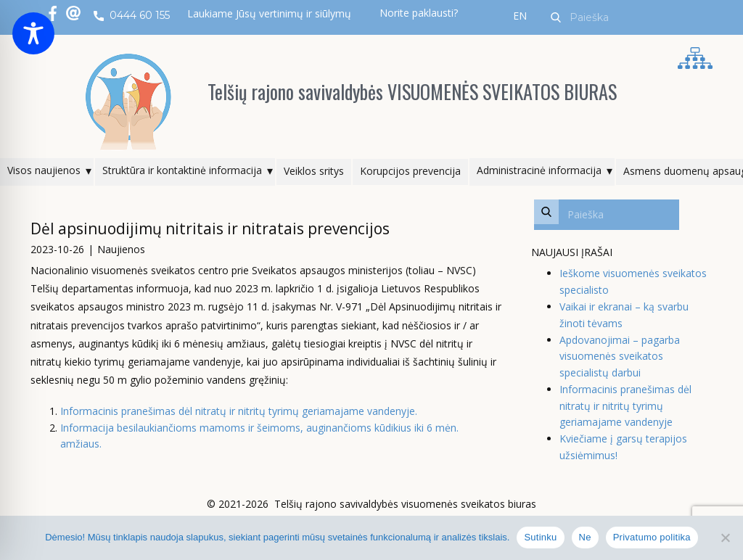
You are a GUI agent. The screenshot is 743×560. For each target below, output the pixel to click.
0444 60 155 (132, 16)
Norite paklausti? (419, 13)
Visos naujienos (44, 170)
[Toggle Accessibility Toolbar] (33, 33)
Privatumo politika (652, 537)
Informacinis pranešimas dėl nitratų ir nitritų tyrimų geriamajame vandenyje (625, 405)
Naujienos (121, 249)
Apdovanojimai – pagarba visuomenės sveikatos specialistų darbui (620, 356)
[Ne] (725, 538)
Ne (585, 537)
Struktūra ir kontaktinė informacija (182, 170)
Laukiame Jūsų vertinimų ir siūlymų (269, 13)
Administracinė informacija (539, 170)
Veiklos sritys (314, 171)
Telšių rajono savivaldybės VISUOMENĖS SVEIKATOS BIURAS (412, 92)
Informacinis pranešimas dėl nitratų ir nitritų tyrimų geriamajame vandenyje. (239, 411)
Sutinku (540, 537)
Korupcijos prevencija (410, 171)
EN (520, 16)
